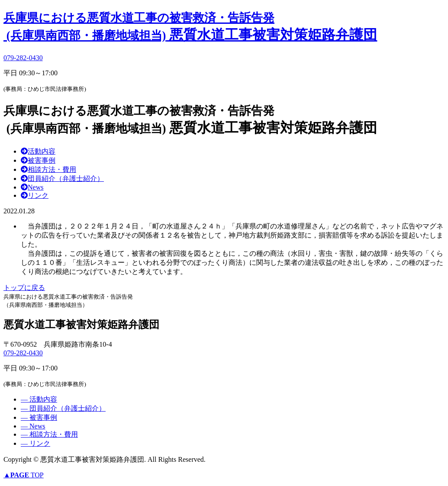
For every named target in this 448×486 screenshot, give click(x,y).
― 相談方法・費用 (49, 434)
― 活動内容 (39, 399)
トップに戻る (24, 288)
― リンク (35, 443)
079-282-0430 (23, 58)
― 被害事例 (39, 417)
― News (33, 426)
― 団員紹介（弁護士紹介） (63, 408)
